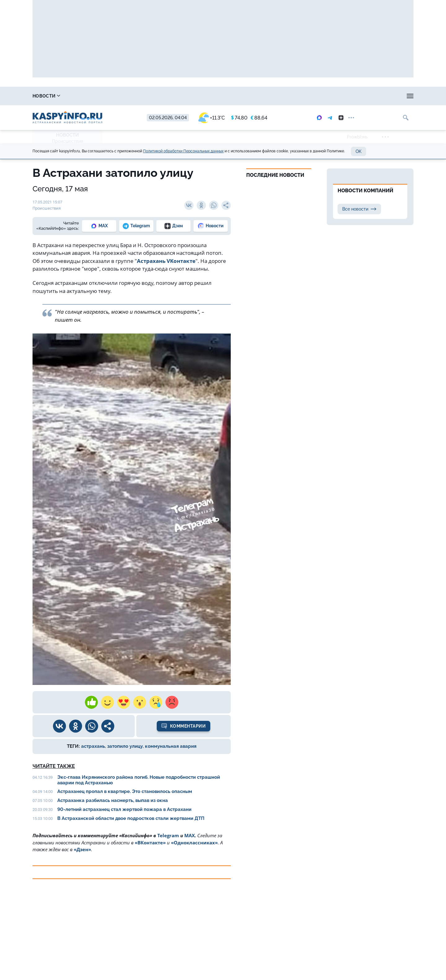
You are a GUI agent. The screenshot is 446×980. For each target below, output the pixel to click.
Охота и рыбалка (146, 96)
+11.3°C (212, 118)
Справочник (92, 96)
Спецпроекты (255, 96)
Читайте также (54, 766)
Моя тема (357, 96)
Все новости (359, 209)
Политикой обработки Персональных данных (183, 151)
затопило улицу (125, 746)
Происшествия (68, 141)
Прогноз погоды (203, 96)
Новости (46, 96)
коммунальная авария (171, 746)
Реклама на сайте (309, 96)
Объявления (398, 96)
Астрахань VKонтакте (166, 261)
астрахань (93, 746)
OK (359, 151)
